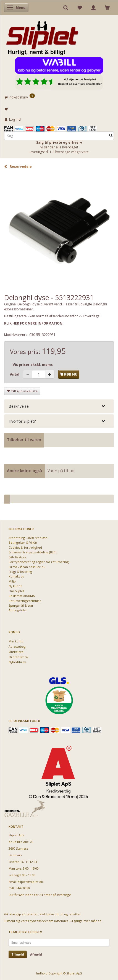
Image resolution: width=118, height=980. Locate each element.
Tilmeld (18, 954)
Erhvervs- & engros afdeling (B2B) (32, 552)
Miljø (12, 581)
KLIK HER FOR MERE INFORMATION (33, 323)
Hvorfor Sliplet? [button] (22, 421)
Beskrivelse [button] (19, 406)
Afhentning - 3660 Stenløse (28, 538)
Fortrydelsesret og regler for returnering (39, 562)
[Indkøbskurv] (59, 97)
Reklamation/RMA (22, 596)
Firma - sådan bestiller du (27, 567)
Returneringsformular (25, 601)
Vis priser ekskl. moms (33, 365)
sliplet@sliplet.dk (31, 882)
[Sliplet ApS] (42, 36)
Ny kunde (15, 586)
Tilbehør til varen (24, 440)
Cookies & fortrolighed (25, 547)
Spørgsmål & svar (21, 605)
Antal (15, 374)
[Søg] (111, 136)
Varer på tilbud (61, 471)
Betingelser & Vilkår (23, 542)
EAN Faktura (17, 557)
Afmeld (36, 954)
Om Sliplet (16, 591)
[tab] (59, 406)
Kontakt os (16, 576)
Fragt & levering (20, 572)
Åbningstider (18, 610)
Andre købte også (24, 471)
